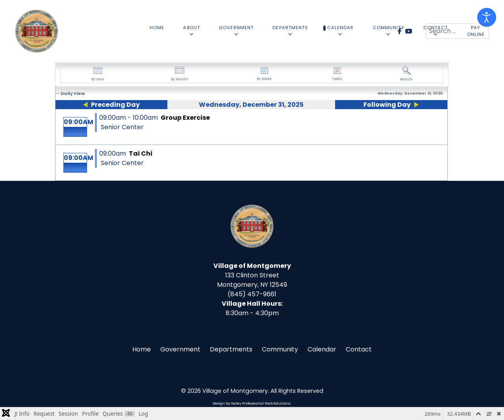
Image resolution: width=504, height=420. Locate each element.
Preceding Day (115, 105)
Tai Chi (141, 153)
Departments (231, 349)
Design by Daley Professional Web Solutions (251, 403)
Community (280, 349)
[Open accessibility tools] (487, 17)
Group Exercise (185, 118)
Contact (359, 349)
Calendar (322, 349)
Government (180, 349)
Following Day (387, 105)
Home (142, 349)
